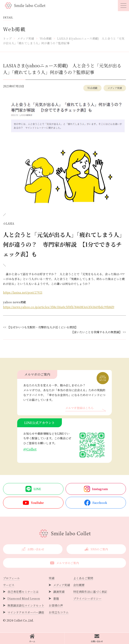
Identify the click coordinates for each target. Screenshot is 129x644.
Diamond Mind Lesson (24, 599)
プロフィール (11, 578)
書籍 (56, 599)
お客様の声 (56, 605)
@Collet (30, 449)
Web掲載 (92, 88)
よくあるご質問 (83, 578)
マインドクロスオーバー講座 (26, 612)
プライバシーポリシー (87, 599)
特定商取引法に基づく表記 (90, 592)
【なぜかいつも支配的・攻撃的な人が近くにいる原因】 (43, 327)
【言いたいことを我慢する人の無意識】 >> (98, 332)
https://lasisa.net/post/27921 (23, 292)
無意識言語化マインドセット (26, 605)
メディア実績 (115, 88)
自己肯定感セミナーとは (23, 592)
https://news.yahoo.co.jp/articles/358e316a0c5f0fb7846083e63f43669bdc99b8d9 (59, 307)
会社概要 (79, 585)
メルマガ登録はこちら (79, 408)
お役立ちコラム (59, 612)
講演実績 (59, 592)
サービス (9, 585)
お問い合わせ (97, 638)
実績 (52, 578)
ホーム (32, 638)
